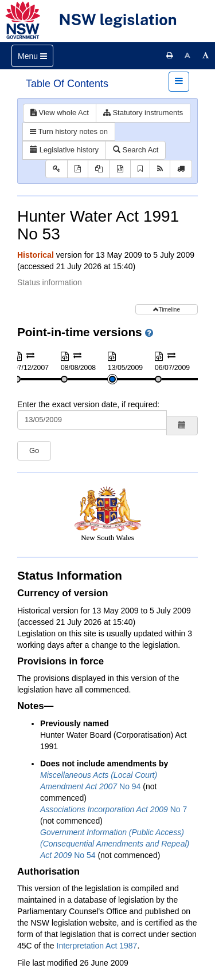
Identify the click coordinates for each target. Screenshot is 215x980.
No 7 (114, 809)
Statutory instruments (143, 113)
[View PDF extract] (99, 169)
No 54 (115, 844)
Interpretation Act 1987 (97, 946)
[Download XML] (120, 169)
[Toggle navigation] (32, 56)
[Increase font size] (206, 56)
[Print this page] (170, 56)
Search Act (136, 150)
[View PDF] (78, 169)
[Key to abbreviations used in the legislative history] (56, 169)
